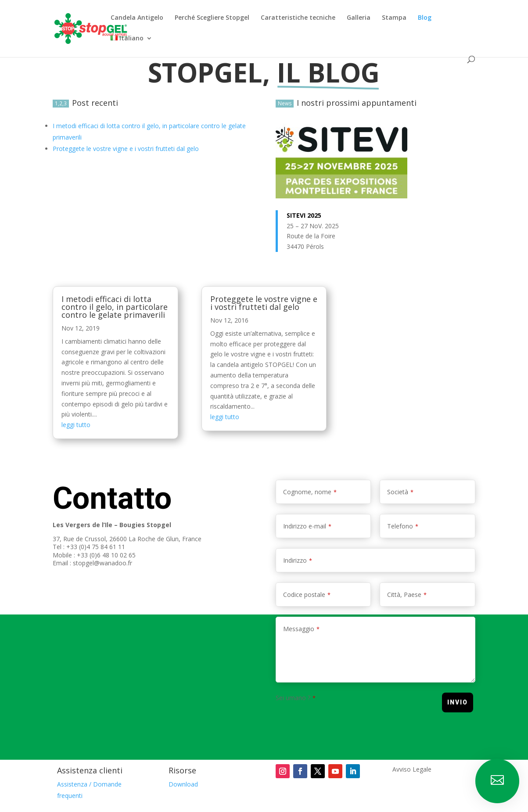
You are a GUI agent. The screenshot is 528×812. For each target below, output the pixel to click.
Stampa (394, 18)
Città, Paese (407, 595)
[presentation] (342, 722)
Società (400, 492)
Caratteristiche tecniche (298, 18)
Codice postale (307, 595)
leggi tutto (76, 425)
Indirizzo (298, 560)
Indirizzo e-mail (307, 526)
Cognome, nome (310, 492)
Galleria (359, 18)
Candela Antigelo (137, 18)
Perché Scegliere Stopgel (212, 18)
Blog (425, 18)
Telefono (403, 526)
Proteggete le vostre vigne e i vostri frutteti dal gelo (264, 303)
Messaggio (301, 629)
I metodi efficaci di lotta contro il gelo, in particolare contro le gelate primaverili (115, 307)
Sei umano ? (296, 698)
